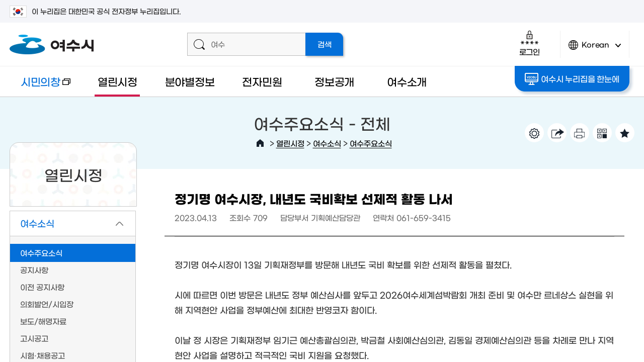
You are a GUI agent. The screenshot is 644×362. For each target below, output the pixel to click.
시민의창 (40, 86)
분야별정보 (190, 81)
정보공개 (334, 81)
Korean (595, 49)
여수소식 (327, 143)
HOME (260, 143)
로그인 (530, 43)
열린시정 (117, 81)
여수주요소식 (371, 143)
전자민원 (262, 81)
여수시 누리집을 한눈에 (572, 79)
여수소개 (407, 81)
